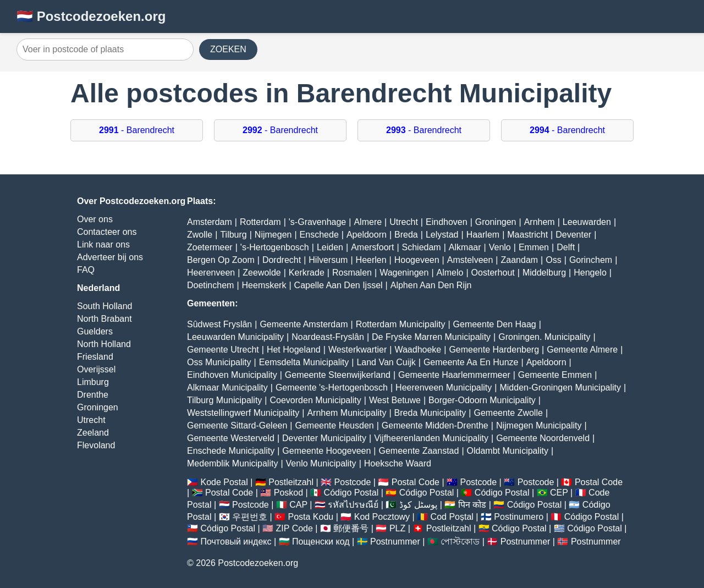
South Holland (105, 306)
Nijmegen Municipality (539, 425)
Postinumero (519, 517)
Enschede (319, 235)
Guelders (95, 331)
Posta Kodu (310, 517)
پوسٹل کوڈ (418, 505)
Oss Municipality (219, 362)
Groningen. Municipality (544, 337)
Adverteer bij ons (110, 257)
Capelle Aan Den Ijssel (339, 285)
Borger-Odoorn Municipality (482, 400)
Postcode (353, 482)
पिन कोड (472, 505)
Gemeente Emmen (555, 375)
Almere (368, 222)
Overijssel (96, 369)
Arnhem (540, 222)
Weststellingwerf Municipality (243, 413)
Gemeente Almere (582, 350)
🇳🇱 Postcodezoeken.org (91, 16)
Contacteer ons (107, 232)
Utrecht (91, 420)
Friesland (95, 357)
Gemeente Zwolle (508, 413)
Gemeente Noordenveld (543, 438)
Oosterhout (493, 273)
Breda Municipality (430, 413)
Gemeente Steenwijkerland (338, 375)
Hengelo (590, 273)
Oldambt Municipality (508, 451)
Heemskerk (264, 285)
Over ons (95, 219)
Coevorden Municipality (316, 400)
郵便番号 (351, 528)
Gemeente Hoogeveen (326, 451)
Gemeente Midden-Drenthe (435, 425)
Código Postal (351, 493)
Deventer (573, 235)
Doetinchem (210, 285)
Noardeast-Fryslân (328, 337)
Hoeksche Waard (398, 463)
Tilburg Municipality (224, 400)
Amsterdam (210, 222)
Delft (566, 247)
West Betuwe (395, 400)
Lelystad (442, 235)
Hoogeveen (417, 260)
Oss (553, 260)
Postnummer (395, 542)
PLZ (397, 528)
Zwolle (200, 235)
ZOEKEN (228, 49)
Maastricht (527, 235)
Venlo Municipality (321, 463)
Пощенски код (321, 542)
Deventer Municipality (324, 438)
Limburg (93, 382)
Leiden (330, 247)
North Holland (104, 344)
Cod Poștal (452, 517)
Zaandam (520, 260)
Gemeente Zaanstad (419, 451)
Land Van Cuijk (386, 362)
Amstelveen (470, 260)
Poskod (288, 493)
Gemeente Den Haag (495, 324)
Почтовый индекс (236, 542)
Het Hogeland (294, 350)
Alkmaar (465, 247)
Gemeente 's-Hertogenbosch (332, 388)
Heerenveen (211, 273)
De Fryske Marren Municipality (431, 337)
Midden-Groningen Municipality (560, 388)
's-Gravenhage (317, 222)
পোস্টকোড (460, 542)
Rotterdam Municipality (401, 324)
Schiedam (422, 247)
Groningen (98, 407)
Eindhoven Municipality (232, 375)
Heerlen (371, 260)
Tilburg (233, 235)
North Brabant (105, 319)
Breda (406, 235)
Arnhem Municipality (346, 413)
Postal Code (416, 482)
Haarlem (483, 235)
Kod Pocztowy (382, 517)
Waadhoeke (418, 350)
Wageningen (404, 273)
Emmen (534, 247)
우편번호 (250, 517)
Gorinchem (591, 260)
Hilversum (328, 260)
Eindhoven (447, 222)
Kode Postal (224, 482)
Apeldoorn (367, 235)
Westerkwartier (358, 350)
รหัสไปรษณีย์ (353, 505)
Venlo (500, 247)
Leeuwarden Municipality (235, 337)
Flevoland (96, 445)
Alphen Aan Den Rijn (431, 285)
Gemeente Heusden (334, 425)
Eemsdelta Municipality (304, 362)
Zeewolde (262, 273)
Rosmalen (352, 273)
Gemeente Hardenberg (494, 350)
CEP (559, 493)
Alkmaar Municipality (227, 388)
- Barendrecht (137, 130)
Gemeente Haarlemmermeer (454, 375)
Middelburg (544, 273)
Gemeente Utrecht (223, 350)
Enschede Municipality (231, 451)
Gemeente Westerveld (231, 438)
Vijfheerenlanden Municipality (431, 438)
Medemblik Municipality (232, 463)
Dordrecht (282, 260)
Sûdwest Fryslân (219, 324)
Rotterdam (260, 222)
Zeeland (93, 433)
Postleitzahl (291, 482)
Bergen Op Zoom (221, 260)
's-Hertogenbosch (275, 247)
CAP (298, 505)
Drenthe (93, 395)
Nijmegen (273, 235)
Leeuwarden (587, 222)
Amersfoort (372, 247)
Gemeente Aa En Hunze (471, 362)
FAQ (86, 270)
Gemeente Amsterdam (304, 324)
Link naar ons (103, 244)
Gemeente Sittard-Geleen (237, 425)
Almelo (450, 273)
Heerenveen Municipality (444, 388)
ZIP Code (295, 528)
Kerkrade (307, 273)
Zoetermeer (210, 247)
